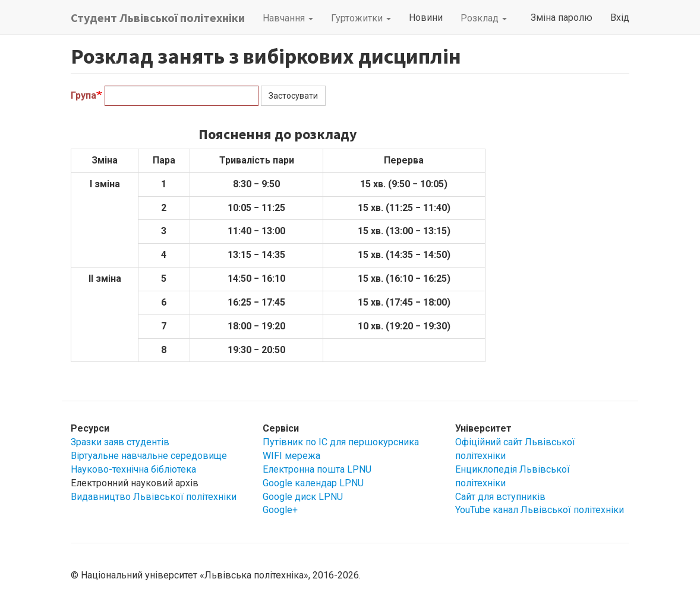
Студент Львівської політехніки (158, 18)
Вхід (620, 18)
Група (83, 95)
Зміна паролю (562, 18)
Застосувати (293, 96)
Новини (426, 18)
